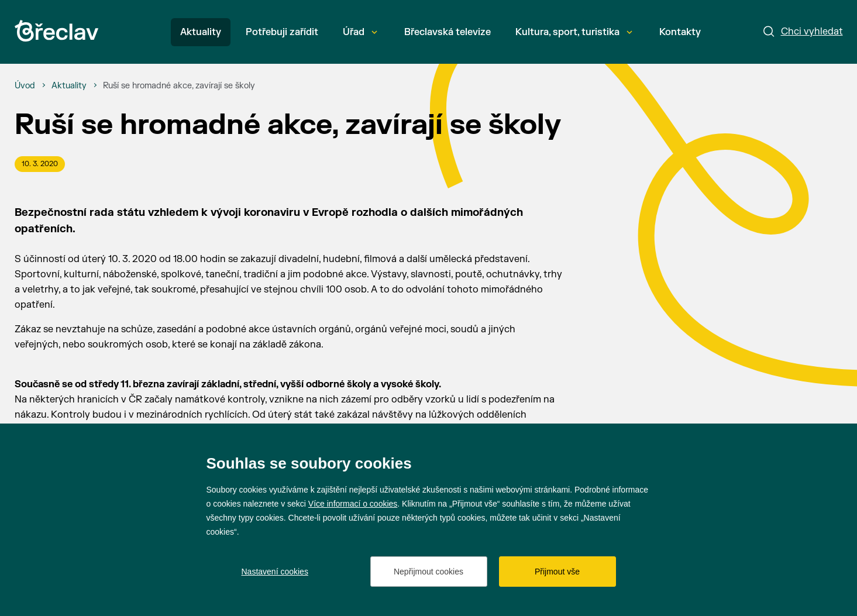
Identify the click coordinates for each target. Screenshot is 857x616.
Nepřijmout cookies (428, 572)
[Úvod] (25, 86)
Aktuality (201, 32)
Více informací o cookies (353, 504)
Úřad (360, 32)
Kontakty (680, 32)
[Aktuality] (69, 86)
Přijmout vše (557, 572)
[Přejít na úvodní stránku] (56, 31)
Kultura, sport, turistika (574, 32)
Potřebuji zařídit (282, 32)
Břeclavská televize (448, 32)
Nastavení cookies (275, 572)
